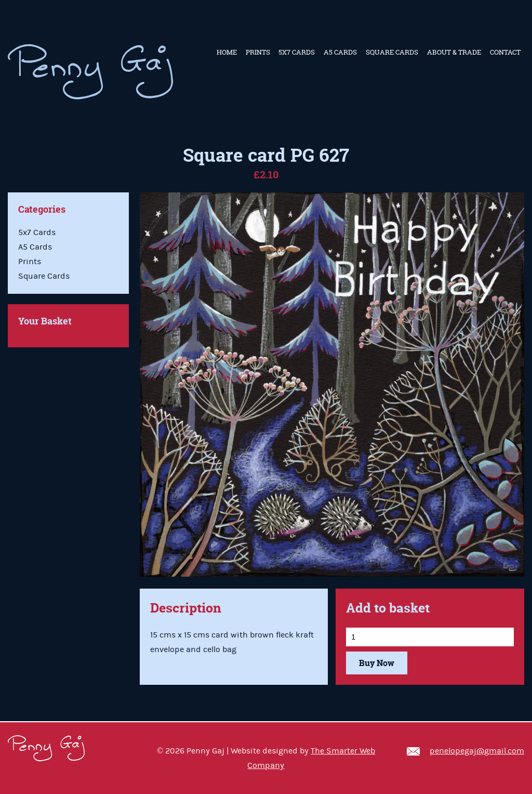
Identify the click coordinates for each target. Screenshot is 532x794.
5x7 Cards (297, 52)
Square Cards (392, 52)
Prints (258, 52)
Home (227, 52)
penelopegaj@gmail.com (477, 751)
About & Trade (454, 52)
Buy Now (377, 663)
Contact (505, 52)
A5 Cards (340, 52)
